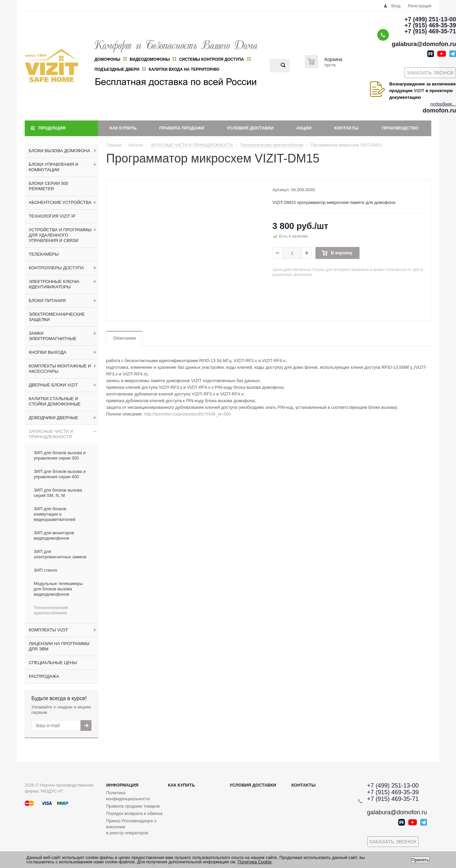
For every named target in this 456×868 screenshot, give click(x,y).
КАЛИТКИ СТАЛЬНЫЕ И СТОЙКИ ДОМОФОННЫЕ (55, 401)
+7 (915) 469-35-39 (430, 25)
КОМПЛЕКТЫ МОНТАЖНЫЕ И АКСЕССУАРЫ (60, 369)
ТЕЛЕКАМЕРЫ (44, 254)
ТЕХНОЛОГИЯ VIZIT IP (52, 216)
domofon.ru (439, 110)
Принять (420, 860)
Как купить (123, 128)
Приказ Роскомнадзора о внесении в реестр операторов (131, 827)
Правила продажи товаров (133, 806)
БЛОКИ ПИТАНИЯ (47, 301)
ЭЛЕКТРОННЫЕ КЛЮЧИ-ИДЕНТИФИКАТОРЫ (54, 284)
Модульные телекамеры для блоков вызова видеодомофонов (58, 589)
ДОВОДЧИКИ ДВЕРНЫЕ (53, 418)
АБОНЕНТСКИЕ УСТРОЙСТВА (60, 202)
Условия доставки (250, 128)
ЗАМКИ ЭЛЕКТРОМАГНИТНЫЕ (53, 336)
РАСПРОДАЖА (44, 676)
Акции (304, 128)
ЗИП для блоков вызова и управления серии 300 (60, 455)
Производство (400, 128)
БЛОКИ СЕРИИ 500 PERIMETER (48, 186)
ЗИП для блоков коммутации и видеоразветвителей (55, 514)
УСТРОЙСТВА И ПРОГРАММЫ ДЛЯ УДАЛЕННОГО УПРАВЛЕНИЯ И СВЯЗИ (60, 235)
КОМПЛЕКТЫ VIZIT (48, 630)
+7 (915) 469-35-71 (430, 31)
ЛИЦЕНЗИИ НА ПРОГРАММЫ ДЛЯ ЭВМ (59, 646)
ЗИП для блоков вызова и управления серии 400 (60, 474)
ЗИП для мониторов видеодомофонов (54, 535)
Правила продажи (182, 128)
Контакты (346, 128)
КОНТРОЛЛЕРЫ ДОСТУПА (56, 268)
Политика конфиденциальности (128, 796)
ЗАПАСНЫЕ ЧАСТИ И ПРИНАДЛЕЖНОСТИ (51, 434)
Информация (122, 785)
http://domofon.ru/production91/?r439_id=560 (187, 414)
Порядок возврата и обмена (134, 813)
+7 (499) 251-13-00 (430, 19)
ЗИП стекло (45, 570)
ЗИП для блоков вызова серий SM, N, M (58, 493)
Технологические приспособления (51, 610)
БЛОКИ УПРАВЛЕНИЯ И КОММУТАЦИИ (54, 167)
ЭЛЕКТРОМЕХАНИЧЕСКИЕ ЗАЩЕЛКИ (57, 317)
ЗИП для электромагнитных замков (60, 554)
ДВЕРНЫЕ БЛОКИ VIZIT (53, 385)
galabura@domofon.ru (424, 44)
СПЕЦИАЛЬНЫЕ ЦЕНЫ (53, 663)
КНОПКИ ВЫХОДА (48, 352)
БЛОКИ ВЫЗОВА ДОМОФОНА (59, 151)
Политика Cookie (255, 862)
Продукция (52, 128)
